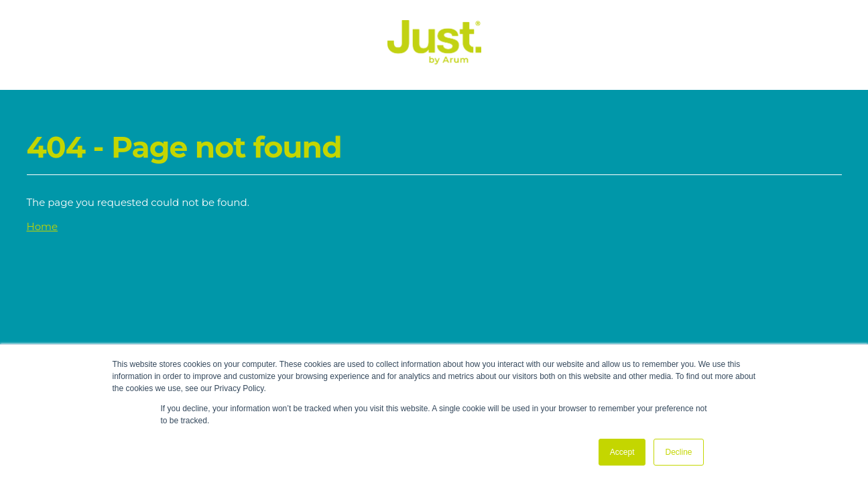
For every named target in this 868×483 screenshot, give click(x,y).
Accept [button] (622, 452)
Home (43, 226)
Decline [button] (678, 452)
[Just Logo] (434, 61)
